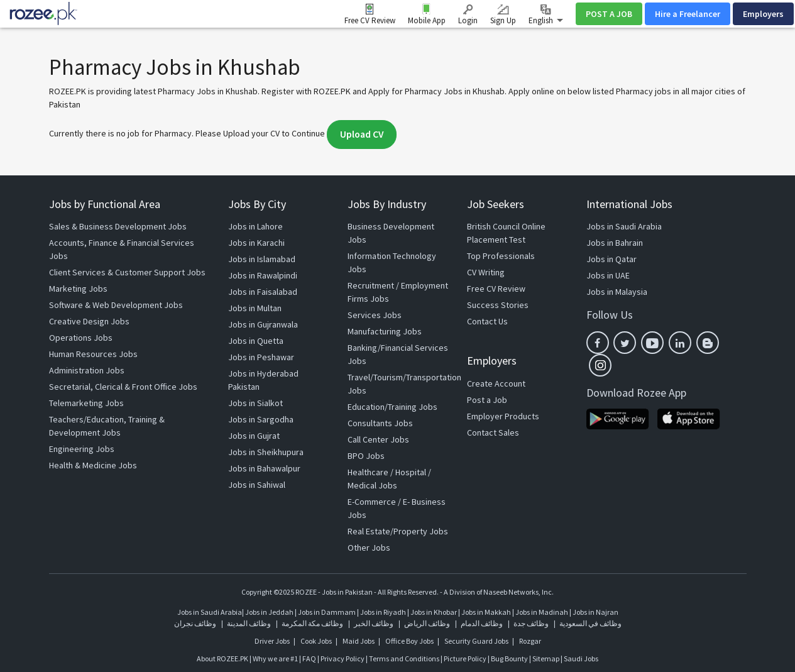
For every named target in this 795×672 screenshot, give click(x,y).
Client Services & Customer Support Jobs (127, 272)
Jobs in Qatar (611, 259)
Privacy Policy (343, 658)
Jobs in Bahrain (615, 243)
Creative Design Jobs (89, 321)
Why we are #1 (275, 658)
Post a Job (487, 400)
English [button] (546, 15)
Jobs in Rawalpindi (263, 275)
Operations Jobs (81, 338)
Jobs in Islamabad (262, 259)
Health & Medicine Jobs (93, 465)
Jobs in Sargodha (261, 419)
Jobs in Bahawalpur (264, 468)
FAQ (309, 658)
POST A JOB (609, 14)
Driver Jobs (272, 641)
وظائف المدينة (249, 623)
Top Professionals (501, 256)
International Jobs (629, 204)
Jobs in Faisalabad (263, 292)
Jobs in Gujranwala (263, 324)
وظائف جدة (531, 623)
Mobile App (427, 20)
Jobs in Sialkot (255, 403)
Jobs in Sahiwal (257, 485)
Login (468, 15)
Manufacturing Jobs (385, 331)
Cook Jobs (316, 641)
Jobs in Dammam (327, 612)
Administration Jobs (87, 370)
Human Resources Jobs (93, 354)
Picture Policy (465, 658)
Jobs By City (257, 204)
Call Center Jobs (378, 439)
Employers (763, 14)
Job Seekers (496, 204)
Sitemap (546, 658)
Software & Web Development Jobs (116, 305)
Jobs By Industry (387, 204)
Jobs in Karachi (256, 243)
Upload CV (362, 134)
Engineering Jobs (82, 449)
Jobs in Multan (255, 308)
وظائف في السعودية (590, 623)
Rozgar (530, 641)
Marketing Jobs (78, 289)
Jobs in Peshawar (261, 357)
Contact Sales (493, 432)
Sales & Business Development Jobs (118, 226)
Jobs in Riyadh (383, 612)
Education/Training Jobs (392, 407)
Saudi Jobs (581, 658)
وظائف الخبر (374, 623)
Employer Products (503, 416)
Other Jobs (369, 548)
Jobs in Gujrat (254, 436)
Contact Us (487, 321)
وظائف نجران (195, 623)
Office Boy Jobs (409, 641)
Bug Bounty (509, 658)
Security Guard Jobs (476, 641)
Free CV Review (370, 20)
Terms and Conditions (404, 658)
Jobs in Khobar (434, 612)
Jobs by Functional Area (105, 204)
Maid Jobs (359, 641)
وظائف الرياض (427, 623)
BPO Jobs (366, 456)
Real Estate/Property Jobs (398, 531)
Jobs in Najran (595, 612)
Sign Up (503, 15)
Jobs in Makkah (486, 612)
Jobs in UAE (608, 275)
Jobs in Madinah (542, 612)
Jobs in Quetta (256, 341)
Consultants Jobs (380, 423)
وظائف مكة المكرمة (312, 623)
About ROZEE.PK (222, 658)
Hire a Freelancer (688, 14)
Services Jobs (375, 315)
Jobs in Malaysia (617, 292)
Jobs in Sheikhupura (266, 452)
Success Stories (498, 305)
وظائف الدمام (482, 623)
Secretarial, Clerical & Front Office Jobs (123, 387)
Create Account (496, 383)
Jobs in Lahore (255, 226)
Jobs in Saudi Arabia (624, 226)
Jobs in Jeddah (269, 612)
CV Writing (486, 272)
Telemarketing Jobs (86, 403)
